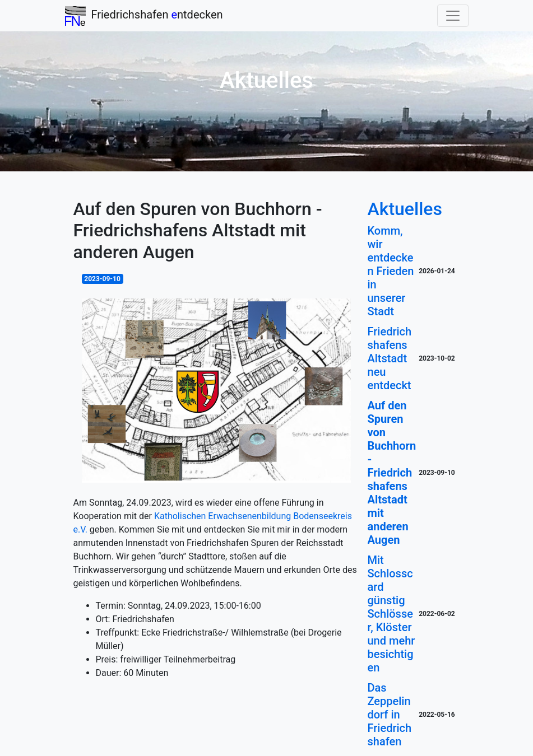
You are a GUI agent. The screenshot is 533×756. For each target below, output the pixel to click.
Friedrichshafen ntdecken (144, 16)
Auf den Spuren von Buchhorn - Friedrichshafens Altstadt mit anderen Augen (392, 473)
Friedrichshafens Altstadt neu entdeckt (390, 358)
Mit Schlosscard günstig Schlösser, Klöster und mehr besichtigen (391, 614)
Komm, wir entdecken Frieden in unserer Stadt (391, 271)
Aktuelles (405, 209)
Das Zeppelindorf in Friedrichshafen (390, 715)
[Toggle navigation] (453, 16)
